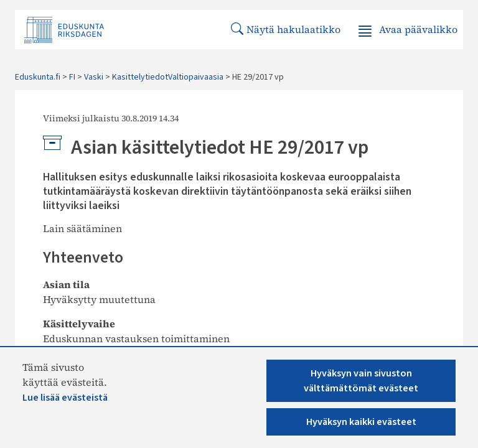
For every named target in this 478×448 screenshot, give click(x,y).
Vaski (94, 77)
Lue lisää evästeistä (65, 398)
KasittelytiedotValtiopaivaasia (168, 77)
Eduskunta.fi (38, 77)
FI (72, 77)
